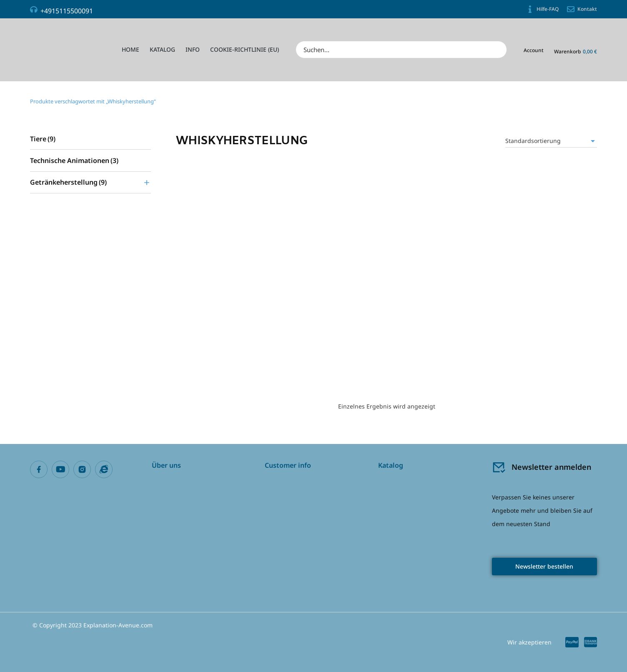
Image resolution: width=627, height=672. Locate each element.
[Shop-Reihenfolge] (551, 141)
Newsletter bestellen (544, 566)
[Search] (498, 50)
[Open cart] (576, 51)
